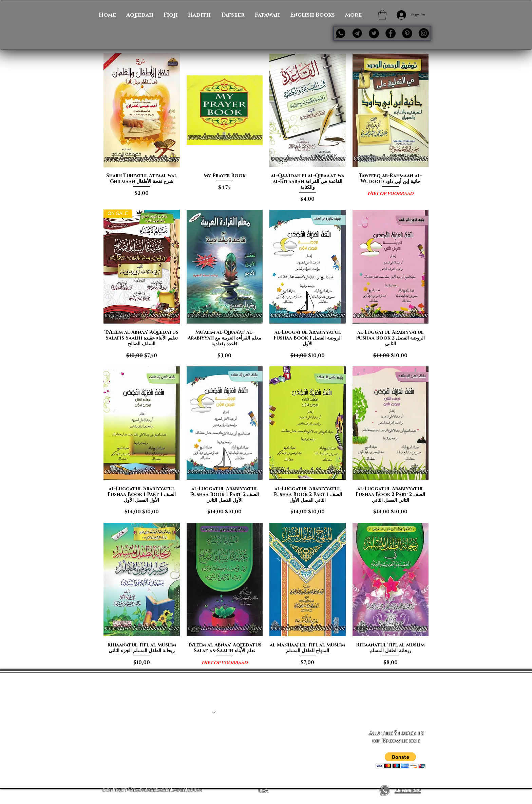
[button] (382, 15)
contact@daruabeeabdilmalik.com (152, 790)
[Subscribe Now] (396, 712)
